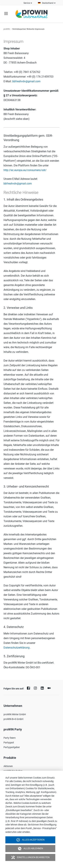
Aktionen (8, 766)
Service (27, 3)
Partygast (9, 743)
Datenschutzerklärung (17, 648)
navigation (6, 13)
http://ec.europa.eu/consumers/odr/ (25, 170)
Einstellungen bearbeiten (30, 857)
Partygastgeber (12, 747)
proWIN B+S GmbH (13, 719)
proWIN (7, 29)
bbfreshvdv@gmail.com (26, 81)
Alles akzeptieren (30, 840)
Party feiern (10, 738)
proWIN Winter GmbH (15, 714)
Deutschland (48, 3)
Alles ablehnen (30, 849)
